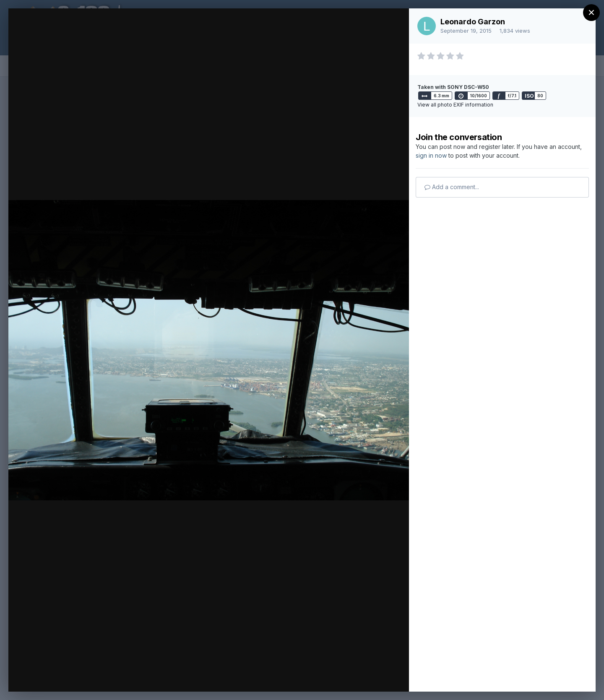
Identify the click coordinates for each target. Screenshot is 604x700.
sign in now (431, 155)
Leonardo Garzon (473, 22)
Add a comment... (452, 187)
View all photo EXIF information (455, 105)
